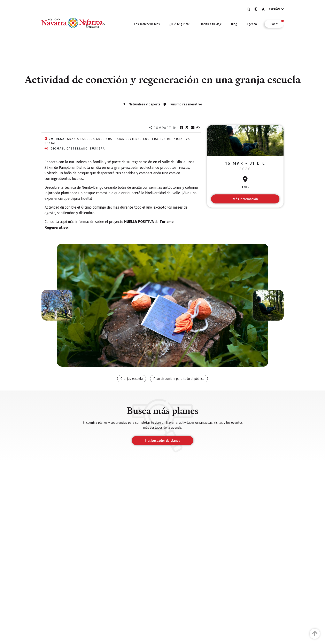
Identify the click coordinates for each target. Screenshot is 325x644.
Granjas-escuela (132, 379)
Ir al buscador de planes (163, 440)
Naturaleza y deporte (145, 104)
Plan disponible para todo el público (179, 379)
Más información (245, 199)
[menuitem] (147, 24)
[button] (57, 305)
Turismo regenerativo (186, 104)
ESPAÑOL (276, 9)
